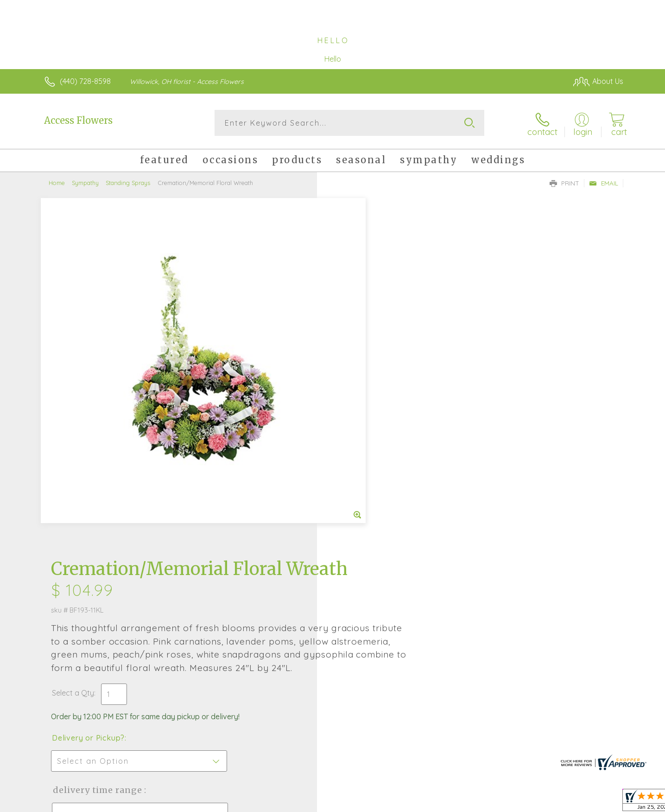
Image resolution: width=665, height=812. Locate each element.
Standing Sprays (128, 181)
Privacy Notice (475, 803)
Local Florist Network (541, 803)
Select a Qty (355, 359)
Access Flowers (78, 120)
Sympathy (85, 181)
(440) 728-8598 (85, 81)
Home (57, 181)
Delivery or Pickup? (370, 404)
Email (604, 181)
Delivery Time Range (379, 457)
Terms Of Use (420, 803)
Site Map (598, 803)
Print (564, 181)
